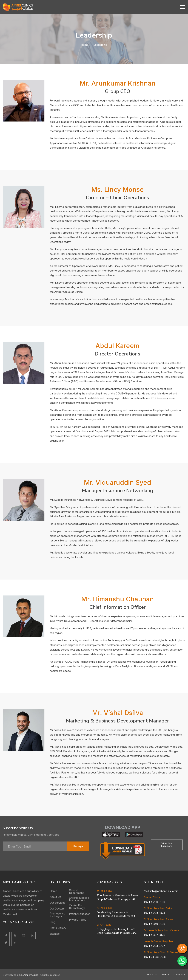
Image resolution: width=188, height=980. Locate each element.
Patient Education (80, 914)
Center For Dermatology (77, 907)
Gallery (165, 974)
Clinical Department (76, 891)
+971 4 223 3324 (154, 913)
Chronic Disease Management (79, 899)
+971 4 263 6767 (154, 946)
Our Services (58, 903)
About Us (55, 897)
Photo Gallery (58, 928)
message (78, 846)
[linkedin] (32, 935)
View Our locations (167, 845)
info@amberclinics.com (164, 891)
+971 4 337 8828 (154, 935)
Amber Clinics (31, 975)
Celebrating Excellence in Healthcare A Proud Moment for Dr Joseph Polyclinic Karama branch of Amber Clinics (117, 914)
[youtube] (15, 935)
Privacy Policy (78, 920)
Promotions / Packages (58, 915)
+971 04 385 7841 (155, 957)
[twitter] (6, 942)
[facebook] (6, 935)
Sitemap (55, 934)
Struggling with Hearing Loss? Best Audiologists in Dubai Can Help (116, 931)
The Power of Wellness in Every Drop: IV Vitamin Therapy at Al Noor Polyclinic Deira (117, 897)
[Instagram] (23, 935)
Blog (52, 922)
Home (85, 45)
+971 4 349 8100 (154, 924)
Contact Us (179, 974)
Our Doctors (57, 909)
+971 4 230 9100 (154, 902)
